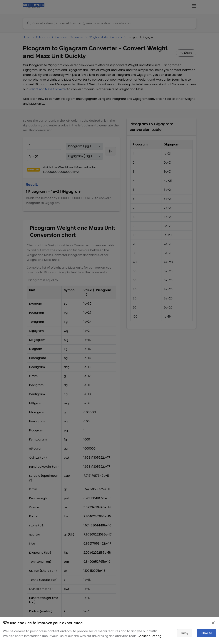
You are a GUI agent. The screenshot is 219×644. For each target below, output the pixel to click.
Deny (185, 633)
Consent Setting (149, 636)
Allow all (206, 633)
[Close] (213, 623)
